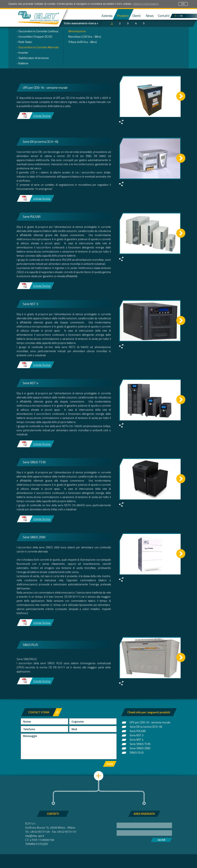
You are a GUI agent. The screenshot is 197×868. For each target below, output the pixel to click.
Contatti (164, 16)
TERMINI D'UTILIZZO (37, 844)
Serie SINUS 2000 (140, 748)
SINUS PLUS (137, 752)
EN (181, 16)
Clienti (137, 16)
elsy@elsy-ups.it (35, 836)
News (150, 16)
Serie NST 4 (136, 739)
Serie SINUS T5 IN (140, 744)
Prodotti (123, 16)
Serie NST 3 (136, 735)
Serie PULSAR (138, 731)
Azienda (107, 16)
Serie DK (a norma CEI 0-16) (146, 726)
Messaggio (69, 746)
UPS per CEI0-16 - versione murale (150, 722)
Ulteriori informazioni (146, 4)
